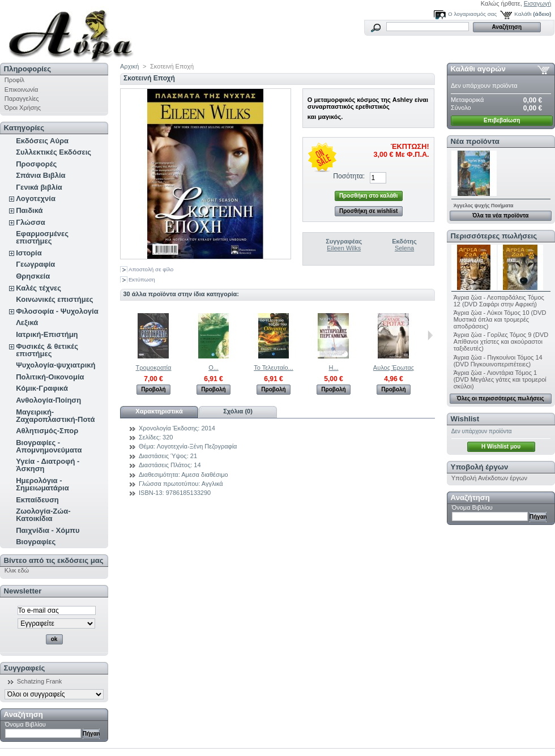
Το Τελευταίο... (274, 368)
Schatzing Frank (39, 681)
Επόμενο (430, 335)
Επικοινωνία (22, 89)
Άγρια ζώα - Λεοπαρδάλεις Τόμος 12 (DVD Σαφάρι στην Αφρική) (499, 301)
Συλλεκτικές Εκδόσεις (54, 152)
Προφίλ (14, 80)
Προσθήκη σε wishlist (368, 211)
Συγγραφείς (25, 668)
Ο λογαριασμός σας (472, 14)
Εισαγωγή (538, 3)
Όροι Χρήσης (23, 108)
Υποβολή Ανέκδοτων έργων (489, 478)
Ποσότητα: (349, 176)
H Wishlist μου (501, 447)
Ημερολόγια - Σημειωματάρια (42, 484)
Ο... (214, 368)
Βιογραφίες (36, 542)
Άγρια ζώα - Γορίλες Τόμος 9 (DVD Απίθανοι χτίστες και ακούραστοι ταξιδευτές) (501, 341)
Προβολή (153, 389)
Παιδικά (29, 210)
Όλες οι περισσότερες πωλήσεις (501, 398)
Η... (333, 368)
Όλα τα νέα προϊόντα (500, 215)
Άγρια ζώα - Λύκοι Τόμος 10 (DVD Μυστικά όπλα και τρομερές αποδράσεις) (500, 319)
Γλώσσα (31, 222)
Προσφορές (36, 164)
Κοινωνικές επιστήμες (54, 299)
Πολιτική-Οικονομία (50, 377)
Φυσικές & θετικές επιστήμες (47, 350)
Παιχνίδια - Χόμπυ (48, 530)
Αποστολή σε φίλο (151, 269)
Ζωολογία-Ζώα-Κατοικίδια (43, 515)
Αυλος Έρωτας (394, 368)
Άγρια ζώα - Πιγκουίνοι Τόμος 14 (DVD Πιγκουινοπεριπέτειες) (498, 361)
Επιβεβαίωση (502, 120)
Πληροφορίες (28, 69)
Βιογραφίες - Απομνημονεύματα (49, 446)
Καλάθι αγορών (478, 69)
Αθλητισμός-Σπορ (47, 431)
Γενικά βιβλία (39, 187)
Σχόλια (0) (238, 411)
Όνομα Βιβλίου (25, 724)
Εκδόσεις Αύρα (42, 141)
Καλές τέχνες (39, 288)
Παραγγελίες (22, 99)
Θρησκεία (33, 276)
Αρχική (129, 66)
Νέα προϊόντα (475, 141)
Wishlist (465, 419)
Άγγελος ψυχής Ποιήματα (484, 206)
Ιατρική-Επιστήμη (47, 334)
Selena (404, 248)
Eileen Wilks (344, 248)
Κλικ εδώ (17, 570)
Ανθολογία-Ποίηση (48, 400)
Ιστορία (29, 253)
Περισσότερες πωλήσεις (494, 236)
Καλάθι (523, 14)
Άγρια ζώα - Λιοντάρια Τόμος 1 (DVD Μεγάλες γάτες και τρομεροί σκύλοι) (500, 379)
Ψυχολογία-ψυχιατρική (55, 365)
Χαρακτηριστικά (159, 411)
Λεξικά (27, 323)
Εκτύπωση (142, 279)
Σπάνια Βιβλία (40, 175)
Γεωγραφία (35, 264)
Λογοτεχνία (36, 198)
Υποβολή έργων (480, 467)
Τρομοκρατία (154, 368)
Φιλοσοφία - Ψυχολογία (57, 311)
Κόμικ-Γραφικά (42, 388)
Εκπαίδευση (37, 500)
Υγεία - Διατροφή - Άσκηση (48, 465)
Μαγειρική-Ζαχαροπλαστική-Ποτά (55, 416)
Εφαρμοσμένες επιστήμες (42, 237)
